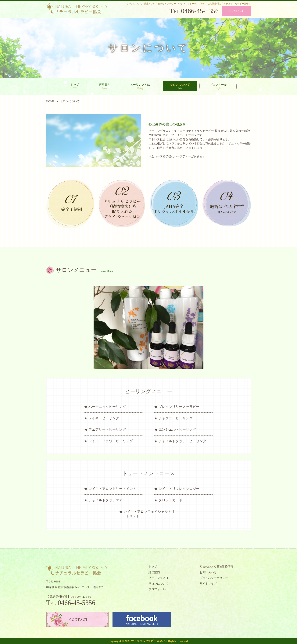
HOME (50, 101)
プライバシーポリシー (214, 578)
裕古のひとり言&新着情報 (216, 567)
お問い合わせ (208, 572)
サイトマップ (208, 584)
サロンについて (180, 86)
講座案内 (105, 86)
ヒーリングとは (140, 87)
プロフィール (218, 86)
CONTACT (237, 11)
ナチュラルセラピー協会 (147, 641)
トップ (75, 86)
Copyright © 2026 (120, 641)
